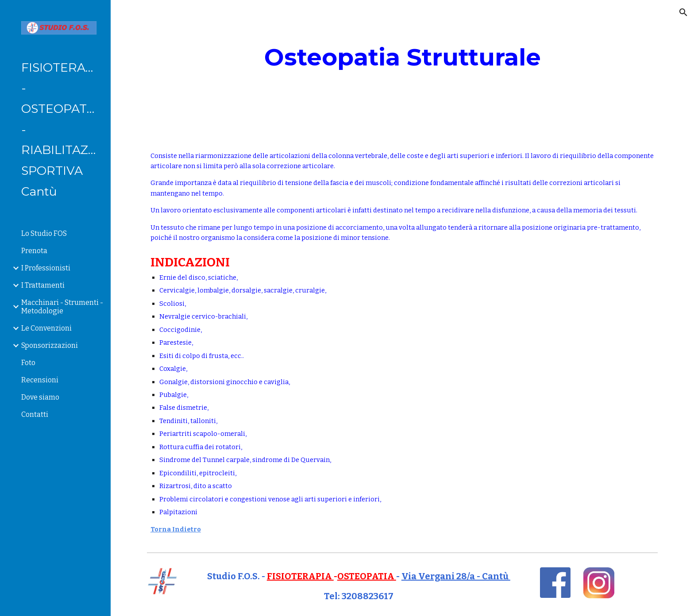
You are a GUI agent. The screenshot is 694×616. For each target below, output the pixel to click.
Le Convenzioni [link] (46, 328)
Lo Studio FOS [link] (44, 233)
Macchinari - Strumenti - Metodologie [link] (62, 307)
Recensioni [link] (40, 380)
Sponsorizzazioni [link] (50, 345)
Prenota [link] (34, 251)
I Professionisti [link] (46, 268)
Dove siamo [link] (40, 397)
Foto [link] (28, 363)
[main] (402, 57)
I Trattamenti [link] (43, 285)
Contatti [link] (35, 414)
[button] (683, 12)
